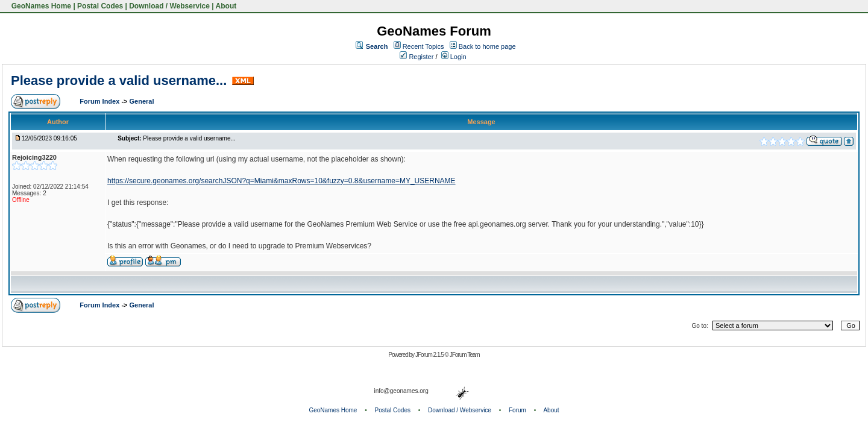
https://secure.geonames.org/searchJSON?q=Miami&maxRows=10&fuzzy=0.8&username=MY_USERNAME (281, 181)
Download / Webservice (169, 6)
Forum (517, 410)
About (226, 6)
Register (417, 57)
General (142, 101)
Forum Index (100, 101)
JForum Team (465, 355)
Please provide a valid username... (119, 80)
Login (454, 57)
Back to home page (487, 46)
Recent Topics (423, 46)
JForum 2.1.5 (430, 355)
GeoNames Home (40, 6)
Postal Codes (100, 6)
